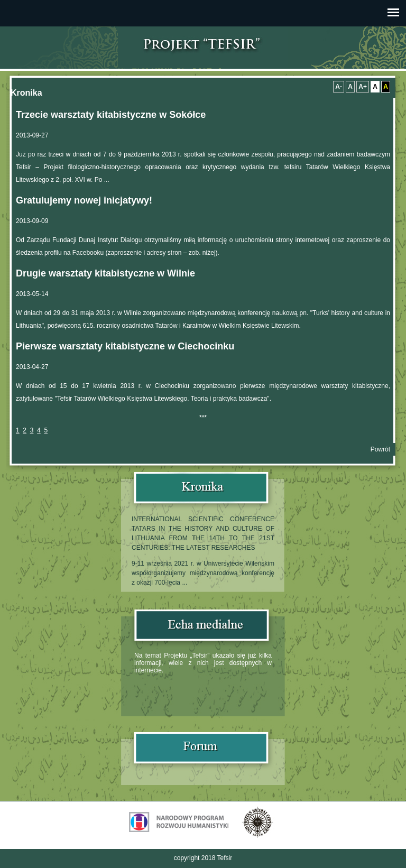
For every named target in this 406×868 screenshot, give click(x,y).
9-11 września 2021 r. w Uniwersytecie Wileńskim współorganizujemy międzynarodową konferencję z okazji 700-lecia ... (203, 573)
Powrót (380, 449)
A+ (363, 87)
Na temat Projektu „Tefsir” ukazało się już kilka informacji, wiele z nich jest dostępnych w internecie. (203, 663)
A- (339, 87)
